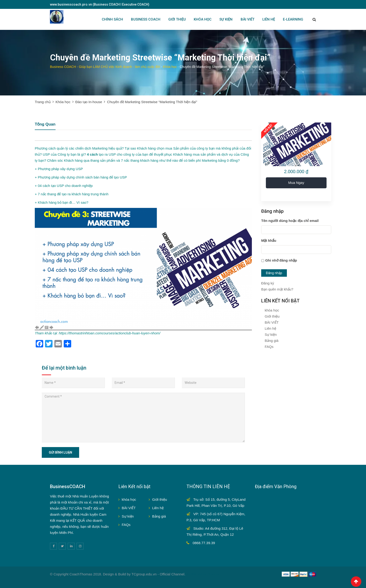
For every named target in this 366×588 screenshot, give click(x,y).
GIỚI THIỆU (177, 19)
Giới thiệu (272, 316)
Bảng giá (272, 341)
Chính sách (112, 19)
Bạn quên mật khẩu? (277, 289)
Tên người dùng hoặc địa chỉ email (290, 221)
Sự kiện (271, 334)
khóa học (272, 310)
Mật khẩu (269, 240)
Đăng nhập (274, 273)
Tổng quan (45, 124)
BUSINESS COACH (146, 19)
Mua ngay (296, 183)
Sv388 (191, 574)
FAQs (269, 347)
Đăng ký (268, 283)
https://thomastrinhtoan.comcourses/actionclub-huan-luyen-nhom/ (110, 333)
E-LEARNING (293, 19)
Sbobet (214, 574)
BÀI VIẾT (248, 19)
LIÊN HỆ (269, 19)
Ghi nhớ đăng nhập (281, 260)
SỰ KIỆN (226, 19)
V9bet (202, 574)
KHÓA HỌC (203, 19)
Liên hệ (270, 328)
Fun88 (55, 580)
